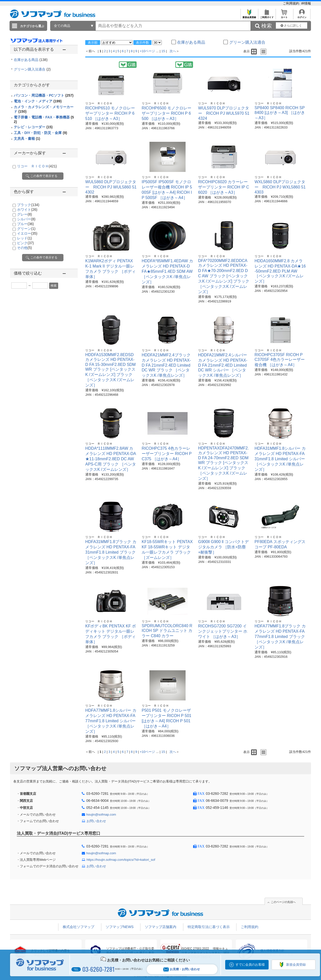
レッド (24, 238)
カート (284, 16)
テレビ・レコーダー (33, 127)
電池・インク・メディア (38, 101)
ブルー (25, 224)
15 (163, 51)
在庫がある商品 (31, 60)
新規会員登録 (249, 16)
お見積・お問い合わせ (182, 969)
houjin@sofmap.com (101, 814)
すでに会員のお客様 (250, 965)
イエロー (27, 233)
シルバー (26, 219)
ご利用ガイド (267, 16)
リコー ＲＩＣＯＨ (37, 166)
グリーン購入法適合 (32, 69)
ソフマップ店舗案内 (160, 927)
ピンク (25, 243)
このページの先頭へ (283, 902)
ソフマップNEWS (120, 927)
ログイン (302, 16)
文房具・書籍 (27, 139)
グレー (24, 214)
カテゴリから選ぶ (32, 26)
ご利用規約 (292, 3)
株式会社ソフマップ (78, 927)
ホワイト (27, 210)
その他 (24, 248)
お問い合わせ (96, 821)
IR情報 (306, 3)
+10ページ (147, 51)
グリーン (26, 229)
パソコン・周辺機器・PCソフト (44, 95)
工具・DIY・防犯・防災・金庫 (40, 133)
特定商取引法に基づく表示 (209, 927)
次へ (173, 51)
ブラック (28, 205)
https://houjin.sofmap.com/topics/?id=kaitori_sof (121, 860)
